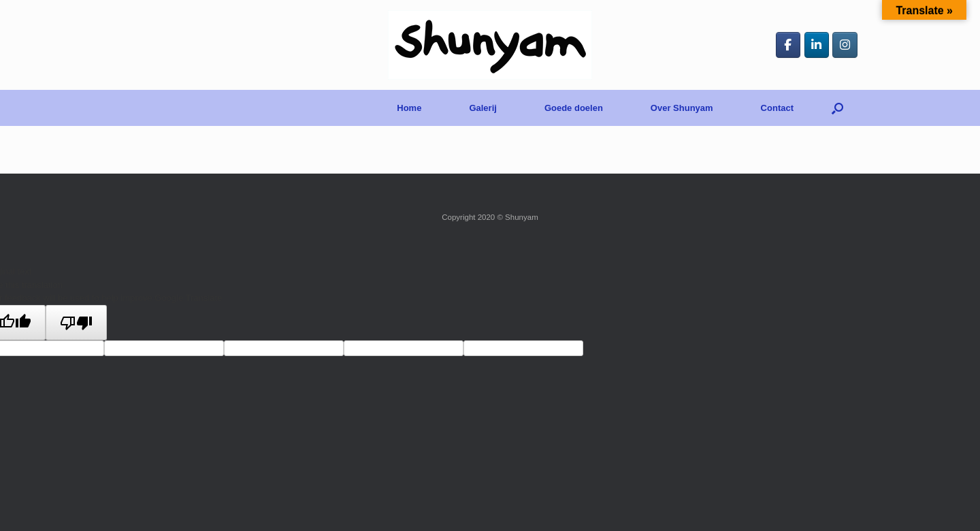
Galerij (483, 108)
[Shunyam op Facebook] (788, 45)
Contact (777, 108)
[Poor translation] (76, 323)
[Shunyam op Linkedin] (817, 45)
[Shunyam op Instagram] (845, 45)
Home (409, 108)
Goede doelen (574, 108)
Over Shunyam (682, 108)
